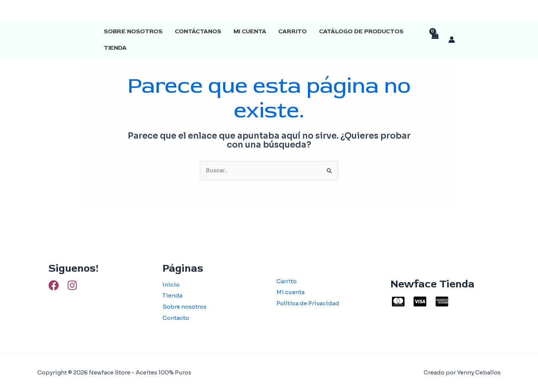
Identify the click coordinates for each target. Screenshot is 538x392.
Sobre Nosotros (133, 31)
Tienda (115, 48)
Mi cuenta (249, 31)
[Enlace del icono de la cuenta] (452, 40)
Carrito (292, 31)
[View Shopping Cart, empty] (435, 40)
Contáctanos (198, 31)
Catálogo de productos (360, 31)
